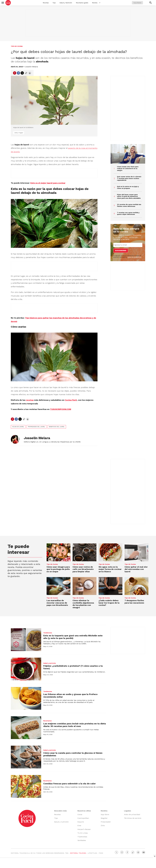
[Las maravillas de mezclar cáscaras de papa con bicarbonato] (58, 586)
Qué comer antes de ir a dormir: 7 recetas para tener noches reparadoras (129, 178)
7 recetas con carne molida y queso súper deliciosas (128, 213)
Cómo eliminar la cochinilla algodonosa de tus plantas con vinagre (83, 604)
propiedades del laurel (37, 427)
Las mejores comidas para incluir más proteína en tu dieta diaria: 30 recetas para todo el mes (75, 725)
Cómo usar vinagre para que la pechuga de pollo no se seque (58, 569)
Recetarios (48, 721)
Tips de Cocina (17, 46)
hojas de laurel (18, 427)
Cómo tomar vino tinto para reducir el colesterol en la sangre (128, 168)
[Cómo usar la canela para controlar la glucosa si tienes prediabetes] (26, 757)
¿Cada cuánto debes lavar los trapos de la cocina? (109, 603)
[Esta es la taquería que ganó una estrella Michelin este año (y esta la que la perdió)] (26, 640)
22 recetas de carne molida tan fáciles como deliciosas (129, 205)
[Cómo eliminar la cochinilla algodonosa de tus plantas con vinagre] (84, 586)
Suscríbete (137, 3)
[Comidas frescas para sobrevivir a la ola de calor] (26, 786)
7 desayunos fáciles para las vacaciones (134, 602)
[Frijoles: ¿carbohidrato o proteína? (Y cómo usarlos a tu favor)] (26, 669)
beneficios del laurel (57, 427)
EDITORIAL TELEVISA (78, 853)
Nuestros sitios (84, 811)
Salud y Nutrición (66, 3)
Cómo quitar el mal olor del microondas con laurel (136, 569)
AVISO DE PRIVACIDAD (134, 257)
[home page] (8, 3)
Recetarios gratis (82, 3)
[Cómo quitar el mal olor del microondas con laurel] (136, 552)
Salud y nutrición (50, 663)
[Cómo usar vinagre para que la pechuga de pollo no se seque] (58, 552)
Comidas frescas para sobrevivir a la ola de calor (69, 784)
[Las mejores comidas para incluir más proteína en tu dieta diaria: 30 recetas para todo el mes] (26, 728)
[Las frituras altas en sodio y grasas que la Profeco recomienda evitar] (26, 698)
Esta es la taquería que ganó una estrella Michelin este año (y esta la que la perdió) (73, 637)
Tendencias (48, 633)
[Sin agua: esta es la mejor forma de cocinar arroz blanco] (110, 552)
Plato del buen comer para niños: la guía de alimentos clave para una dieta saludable (129, 196)
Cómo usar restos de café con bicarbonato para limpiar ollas (83, 569)
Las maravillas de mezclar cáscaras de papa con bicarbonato (57, 603)
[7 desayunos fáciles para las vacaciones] (136, 586)
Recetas (46, 3)
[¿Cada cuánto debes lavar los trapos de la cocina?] (110, 586)
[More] (100, 3)
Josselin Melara (31, 67)
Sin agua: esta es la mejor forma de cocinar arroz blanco (110, 569)
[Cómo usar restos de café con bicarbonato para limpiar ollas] (84, 552)
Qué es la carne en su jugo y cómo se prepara (128, 187)
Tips (54, 3)
